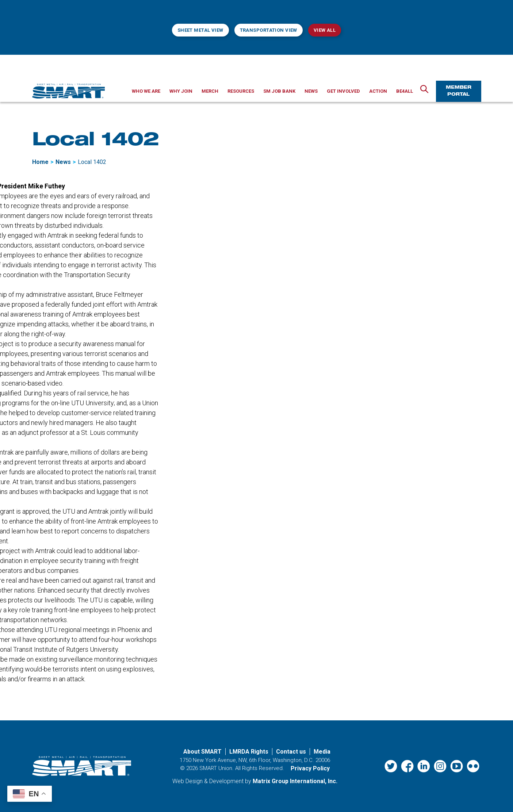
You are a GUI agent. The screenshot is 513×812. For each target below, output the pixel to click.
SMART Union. (217, 768)
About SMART (202, 752)
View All (325, 30)
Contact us (291, 752)
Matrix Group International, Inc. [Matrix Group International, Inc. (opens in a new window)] (295, 781)
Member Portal (459, 91)
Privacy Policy (310, 768)
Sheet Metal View (200, 30)
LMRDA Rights (249, 752)
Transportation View (269, 30)
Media (322, 752)
